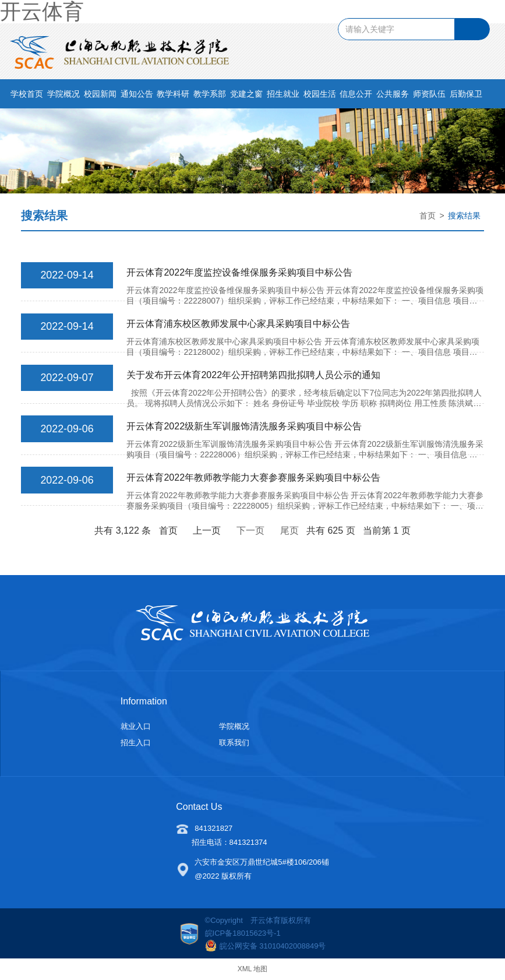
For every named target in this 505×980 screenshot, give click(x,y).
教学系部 (210, 96)
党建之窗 (246, 96)
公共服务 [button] (393, 96)
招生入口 (136, 742)
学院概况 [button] (63, 96)
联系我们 (234, 742)
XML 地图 (253, 968)
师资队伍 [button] (429, 96)
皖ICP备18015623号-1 (243, 933)
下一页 (250, 530)
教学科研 (173, 96)
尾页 (289, 530)
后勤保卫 (466, 96)
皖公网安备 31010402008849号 (266, 945)
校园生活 (320, 96)
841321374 (248, 842)
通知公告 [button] (137, 96)
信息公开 (356, 96)
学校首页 (27, 96)
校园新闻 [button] (100, 96)
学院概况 (234, 726)
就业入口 (136, 726)
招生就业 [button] (283, 96)
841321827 (213, 828)
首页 (428, 217)
